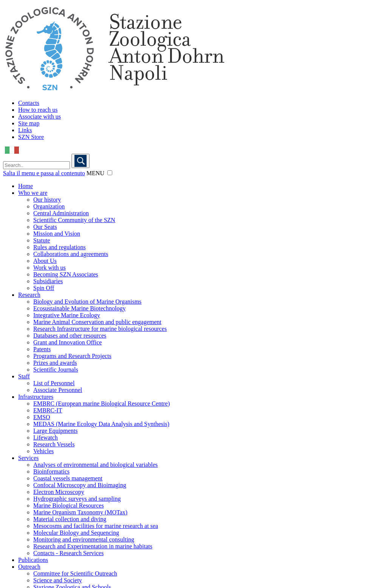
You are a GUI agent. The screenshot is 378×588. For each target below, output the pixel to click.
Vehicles (43, 451)
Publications (33, 560)
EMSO (42, 417)
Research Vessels (54, 444)
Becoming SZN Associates (66, 274)
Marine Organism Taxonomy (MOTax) (80, 512)
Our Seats (45, 227)
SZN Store (31, 137)
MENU (95, 173)
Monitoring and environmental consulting (84, 539)
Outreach (29, 567)
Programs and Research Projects (72, 356)
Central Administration (61, 213)
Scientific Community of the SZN (74, 220)
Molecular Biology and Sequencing (76, 533)
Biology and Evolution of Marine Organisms (87, 302)
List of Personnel (54, 383)
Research (29, 295)
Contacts (29, 103)
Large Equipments (55, 431)
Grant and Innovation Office (67, 342)
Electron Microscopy (59, 492)
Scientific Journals (56, 370)
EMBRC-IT (48, 410)
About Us (45, 261)
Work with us (50, 268)
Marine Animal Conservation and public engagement (97, 322)
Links (25, 130)
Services (28, 458)
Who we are (33, 193)
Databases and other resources (70, 336)
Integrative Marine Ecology (67, 315)
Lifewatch (46, 438)
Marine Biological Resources (69, 505)
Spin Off (44, 288)
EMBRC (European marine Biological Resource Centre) (101, 404)
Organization (49, 206)
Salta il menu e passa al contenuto (44, 173)
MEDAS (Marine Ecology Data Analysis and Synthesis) (101, 424)
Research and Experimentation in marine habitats (93, 546)
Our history (47, 200)
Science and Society (58, 580)
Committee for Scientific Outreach (75, 573)
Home (26, 186)
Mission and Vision (57, 234)
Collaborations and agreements (71, 254)
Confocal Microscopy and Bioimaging (80, 485)
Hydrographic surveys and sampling (77, 499)
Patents (42, 349)
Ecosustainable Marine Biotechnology (79, 308)
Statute (42, 240)
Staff (24, 376)
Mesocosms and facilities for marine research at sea (96, 526)
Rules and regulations (60, 247)
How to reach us (38, 110)
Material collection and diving (70, 519)
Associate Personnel (58, 390)
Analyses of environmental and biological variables (95, 465)
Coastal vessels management (68, 478)
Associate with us (40, 117)
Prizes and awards (55, 363)
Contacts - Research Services (68, 553)
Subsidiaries (48, 281)
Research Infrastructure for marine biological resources (100, 329)
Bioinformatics (51, 471)
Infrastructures (36, 397)
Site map (29, 123)
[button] (110, 173)
